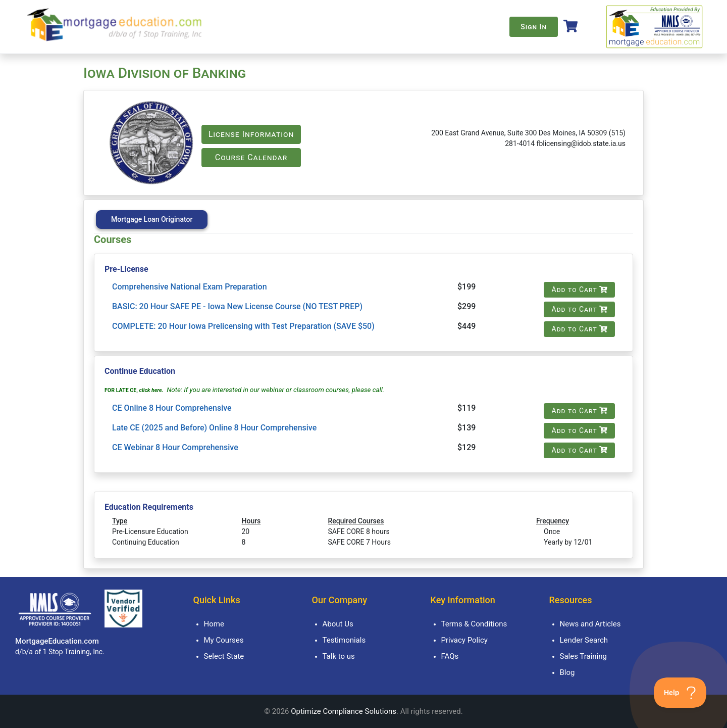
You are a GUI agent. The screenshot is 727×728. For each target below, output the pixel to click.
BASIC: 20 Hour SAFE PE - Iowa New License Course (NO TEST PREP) (237, 306)
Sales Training (583, 656)
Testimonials (344, 640)
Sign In (534, 27)
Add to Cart (580, 289)
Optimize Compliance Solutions (344, 711)
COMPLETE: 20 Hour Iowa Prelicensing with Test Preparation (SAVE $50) (243, 326)
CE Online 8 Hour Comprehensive (172, 408)
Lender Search (584, 640)
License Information (251, 134)
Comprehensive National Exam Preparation (190, 287)
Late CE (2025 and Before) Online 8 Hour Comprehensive (214, 428)
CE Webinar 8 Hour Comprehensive (175, 447)
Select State (224, 656)
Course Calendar (251, 157)
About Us (338, 624)
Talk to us (339, 656)
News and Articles (590, 624)
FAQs (450, 656)
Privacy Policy (464, 640)
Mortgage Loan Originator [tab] (152, 219)
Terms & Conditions (474, 624)
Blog (567, 672)
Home (214, 624)
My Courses (224, 640)
